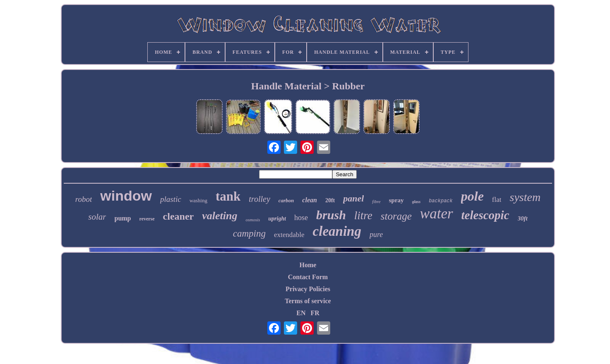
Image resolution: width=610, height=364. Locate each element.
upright (277, 219)
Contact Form (308, 277)
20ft (330, 200)
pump (122, 218)
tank (228, 196)
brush (331, 215)
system (525, 197)
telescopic (485, 215)
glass (417, 202)
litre (363, 216)
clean (310, 200)
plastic (171, 199)
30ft (523, 218)
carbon (286, 200)
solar (97, 217)
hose (301, 218)
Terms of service (308, 301)
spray (396, 200)
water (437, 214)
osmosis (253, 220)
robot (84, 199)
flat (497, 200)
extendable (289, 235)
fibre (376, 201)
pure (376, 235)
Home (308, 265)
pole (472, 196)
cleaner (179, 216)
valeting (220, 216)
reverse (147, 219)
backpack (441, 201)
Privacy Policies (308, 289)
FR (315, 313)
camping (249, 233)
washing (198, 200)
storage (396, 216)
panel (353, 198)
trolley (259, 199)
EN (301, 313)
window (126, 196)
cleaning (337, 231)
